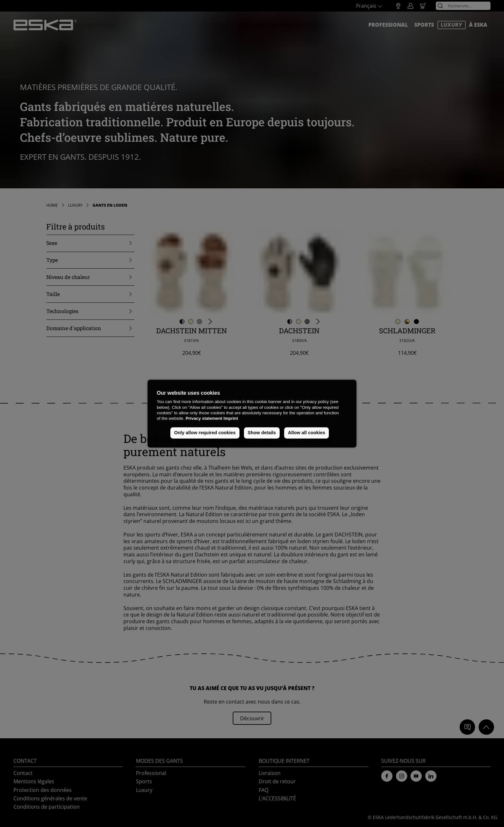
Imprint (231, 419)
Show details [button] (262, 433)
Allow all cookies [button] (307, 433)
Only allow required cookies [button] (205, 433)
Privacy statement (204, 419)
